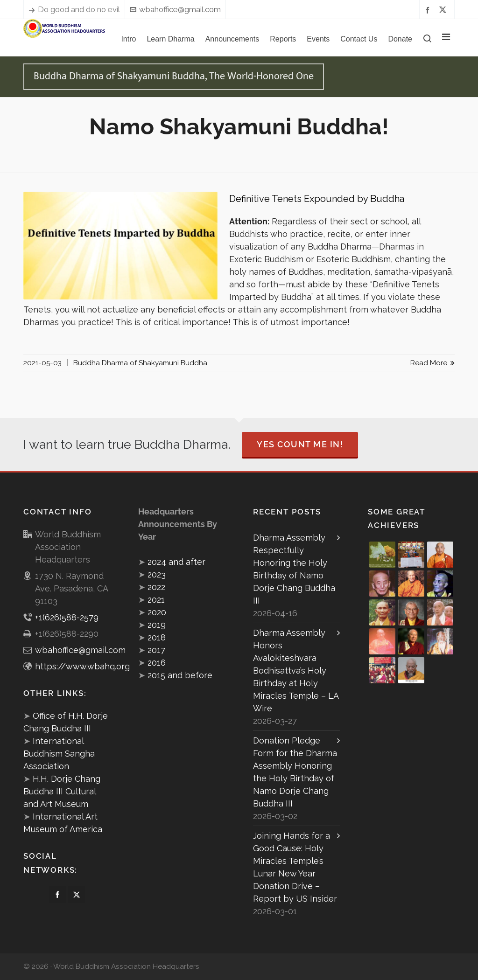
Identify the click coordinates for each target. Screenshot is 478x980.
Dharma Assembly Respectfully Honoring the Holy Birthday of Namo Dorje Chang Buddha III (294, 569)
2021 (156, 600)
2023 (157, 574)
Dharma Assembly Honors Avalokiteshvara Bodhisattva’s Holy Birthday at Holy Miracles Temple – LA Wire (296, 671)
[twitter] (444, 10)
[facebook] (429, 10)
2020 (157, 612)
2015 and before (180, 675)
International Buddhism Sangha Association (59, 754)
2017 (156, 650)
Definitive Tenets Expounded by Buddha (317, 199)
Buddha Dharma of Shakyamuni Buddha (140, 363)
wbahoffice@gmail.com (175, 9)
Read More (432, 363)
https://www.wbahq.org (82, 666)
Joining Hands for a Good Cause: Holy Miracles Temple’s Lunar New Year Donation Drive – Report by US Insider (295, 867)
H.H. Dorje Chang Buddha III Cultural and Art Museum (62, 791)
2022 (156, 587)
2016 (157, 663)
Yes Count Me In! (300, 444)
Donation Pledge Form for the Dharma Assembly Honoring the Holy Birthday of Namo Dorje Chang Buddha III (295, 772)
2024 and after (176, 562)
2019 (157, 625)
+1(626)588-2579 (67, 617)
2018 (157, 637)
